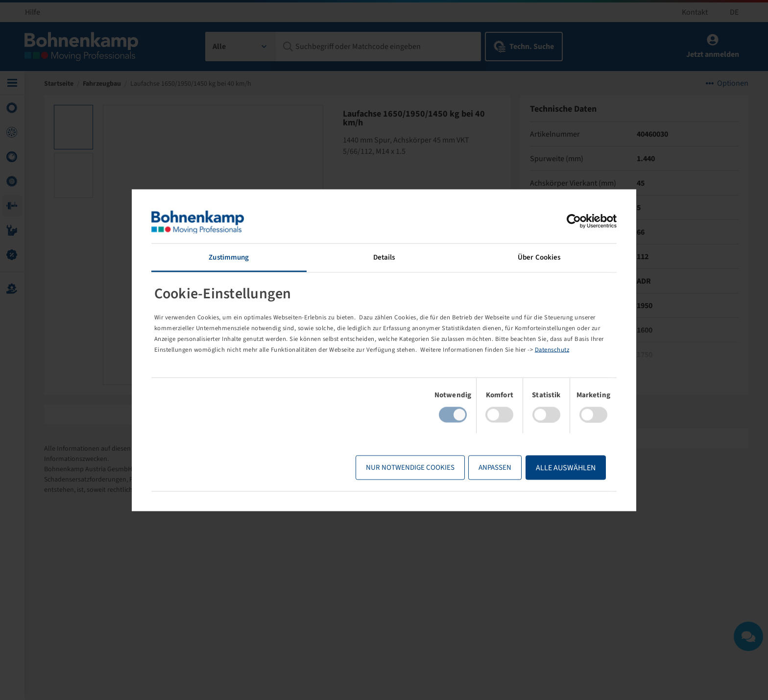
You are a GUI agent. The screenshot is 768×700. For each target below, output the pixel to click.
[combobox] (241, 47)
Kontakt (695, 12)
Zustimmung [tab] (229, 257)
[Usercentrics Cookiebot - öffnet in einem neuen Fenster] (574, 221)
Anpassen (495, 468)
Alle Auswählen (566, 468)
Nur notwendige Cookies (410, 468)
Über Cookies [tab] (539, 257)
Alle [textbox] (219, 47)
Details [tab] (384, 257)
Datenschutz (552, 350)
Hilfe (33, 12)
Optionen (733, 83)
